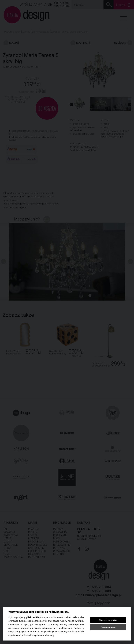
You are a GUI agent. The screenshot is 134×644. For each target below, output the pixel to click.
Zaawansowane (108, 627)
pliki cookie (33, 617)
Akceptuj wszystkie (108, 620)
